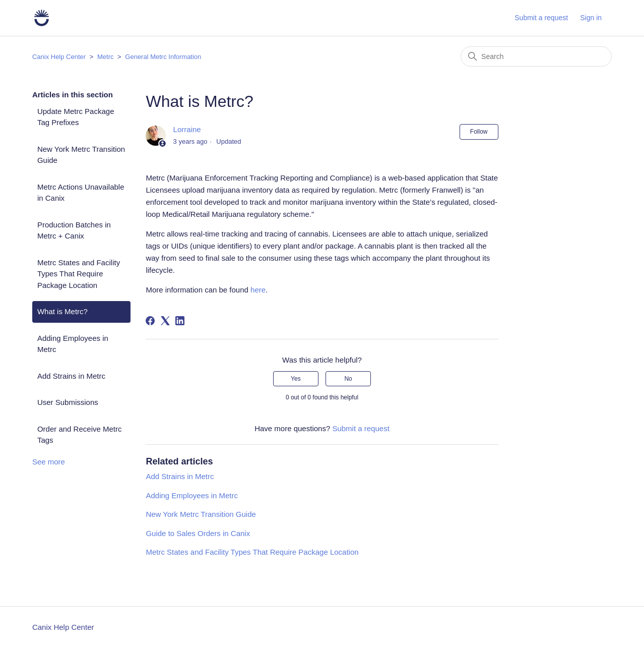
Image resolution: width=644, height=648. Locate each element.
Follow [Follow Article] (479, 132)
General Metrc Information (163, 57)
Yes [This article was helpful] (296, 379)
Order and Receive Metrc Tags (80, 435)
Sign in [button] (591, 18)
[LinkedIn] (180, 321)
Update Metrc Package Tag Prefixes (76, 117)
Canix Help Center (59, 57)
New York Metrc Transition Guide (81, 155)
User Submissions (68, 402)
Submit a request (541, 18)
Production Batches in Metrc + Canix (74, 230)
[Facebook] (150, 321)
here (258, 290)
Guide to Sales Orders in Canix (198, 533)
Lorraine (187, 129)
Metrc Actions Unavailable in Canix (81, 193)
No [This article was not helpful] (348, 379)
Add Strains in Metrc (71, 376)
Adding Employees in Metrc (73, 344)
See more (49, 462)
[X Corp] (165, 321)
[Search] (536, 56)
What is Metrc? (62, 311)
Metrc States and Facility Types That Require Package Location (79, 274)
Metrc (106, 57)
